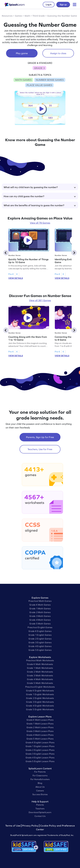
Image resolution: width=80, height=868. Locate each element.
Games (19, 16)
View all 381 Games (40, 300)
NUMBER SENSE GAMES (50, 80)
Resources (7, 16)
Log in (49, 5)
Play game (22, 53)
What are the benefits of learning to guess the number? (40, 205)
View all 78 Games (40, 223)
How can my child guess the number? (40, 196)
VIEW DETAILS (16, 278)
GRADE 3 (39, 68)
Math (27, 16)
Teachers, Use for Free (40, 449)
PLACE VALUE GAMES (39, 85)
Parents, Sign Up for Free (40, 437)
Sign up (63, 5)
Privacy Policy (30, 826)
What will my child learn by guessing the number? (40, 187)
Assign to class (58, 53)
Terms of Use (13, 826)
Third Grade (39, 16)
